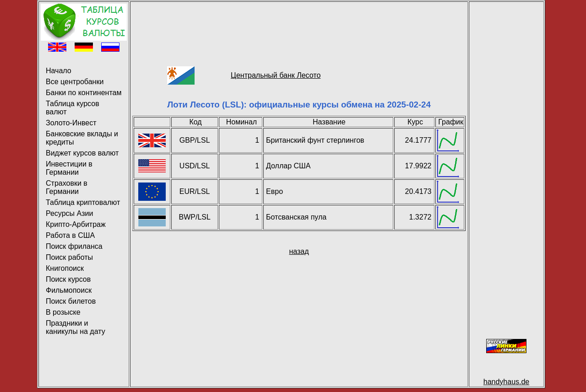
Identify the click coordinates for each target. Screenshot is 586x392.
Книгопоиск (65, 268)
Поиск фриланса (74, 246)
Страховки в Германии (67, 187)
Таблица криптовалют (83, 202)
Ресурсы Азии (69, 213)
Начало (59, 71)
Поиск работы (69, 257)
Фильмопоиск (69, 290)
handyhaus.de (507, 382)
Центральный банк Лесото (276, 75)
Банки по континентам (84, 93)
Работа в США (70, 235)
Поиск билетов (71, 301)
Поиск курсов (68, 279)
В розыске (63, 312)
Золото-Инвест (71, 123)
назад (299, 251)
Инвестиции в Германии (69, 168)
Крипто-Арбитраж (76, 224)
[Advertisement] (299, 24)
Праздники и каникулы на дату (76, 327)
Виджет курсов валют (82, 153)
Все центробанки (75, 82)
